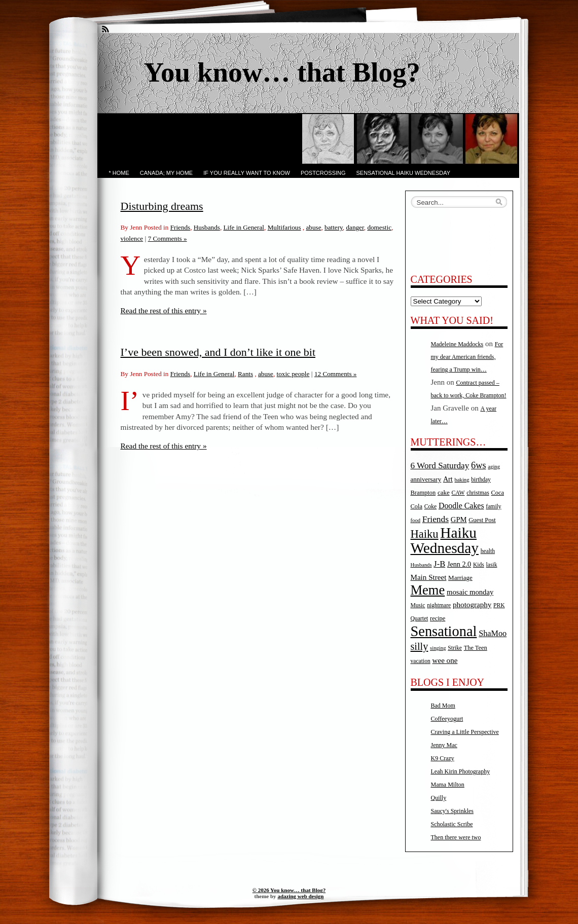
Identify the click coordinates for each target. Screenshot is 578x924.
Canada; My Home (166, 173)
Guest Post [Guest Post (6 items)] (482, 520)
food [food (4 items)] (416, 520)
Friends (180, 227)
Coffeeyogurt (447, 719)
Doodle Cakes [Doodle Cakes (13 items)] (461, 506)
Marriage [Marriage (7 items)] (460, 578)
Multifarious (284, 227)
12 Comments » (336, 374)
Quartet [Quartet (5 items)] (420, 619)
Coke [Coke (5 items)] (430, 507)
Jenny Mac (444, 745)
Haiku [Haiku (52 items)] (425, 534)
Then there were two (456, 837)
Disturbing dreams (162, 206)
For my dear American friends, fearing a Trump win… (467, 357)
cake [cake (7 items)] (444, 492)
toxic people (293, 374)
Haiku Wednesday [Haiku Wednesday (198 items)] (445, 540)
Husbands (207, 227)
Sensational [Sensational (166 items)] (444, 631)
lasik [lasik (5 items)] (492, 565)
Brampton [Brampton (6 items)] (423, 493)
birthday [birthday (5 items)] (481, 480)
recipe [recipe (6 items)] (438, 618)
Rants (245, 374)
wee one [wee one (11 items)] (445, 660)
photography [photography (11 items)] (472, 605)
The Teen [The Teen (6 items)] (476, 648)
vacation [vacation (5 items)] (421, 661)
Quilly (439, 798)
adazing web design (300, 896)
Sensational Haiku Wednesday (404, 173)
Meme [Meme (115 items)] (428, 590)
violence (132, 238)
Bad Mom (443, 706)
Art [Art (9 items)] (448, 479)
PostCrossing (323, 173)
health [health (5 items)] (488, 551)
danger (355, 227)
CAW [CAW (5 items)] (458, 493)
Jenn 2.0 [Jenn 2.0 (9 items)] (459, 564)
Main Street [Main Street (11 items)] (429, 577)
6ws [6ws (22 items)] (479, 465)
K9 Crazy (443, 758)
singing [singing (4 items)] (438, 648)
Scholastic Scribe (452, 824)
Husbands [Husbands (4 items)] (421, 565)
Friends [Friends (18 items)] (436, 519)
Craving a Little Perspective (465, 732)
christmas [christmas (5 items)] (478, 493)
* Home (119, 173)
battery (334, 227)
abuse (313, 227)
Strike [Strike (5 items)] (455, 648)
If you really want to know (247, 173)
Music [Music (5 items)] (418, 605)
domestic (379, 227)
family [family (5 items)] (493, 507)
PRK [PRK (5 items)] (499, 605)
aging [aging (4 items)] (494, 467)
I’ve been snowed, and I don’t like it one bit (218, 352)
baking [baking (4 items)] (462, 480)
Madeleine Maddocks (457, 344)
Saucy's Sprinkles (453, 811)
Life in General (244, 227)
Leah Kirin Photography (461, 771)
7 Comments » (168, 238)
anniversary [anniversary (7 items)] (426, 479)
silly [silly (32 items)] (420, 646)
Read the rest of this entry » (164, 310)
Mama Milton (448, 785)
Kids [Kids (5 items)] (479, 565)
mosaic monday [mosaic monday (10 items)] (470, 592)
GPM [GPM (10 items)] (459, 520)
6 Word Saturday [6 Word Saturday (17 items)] (440, 466)
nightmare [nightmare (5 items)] (439, 605)
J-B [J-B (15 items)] (439, 564)
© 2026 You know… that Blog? (289, 890)
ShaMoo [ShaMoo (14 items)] (493, 634)
